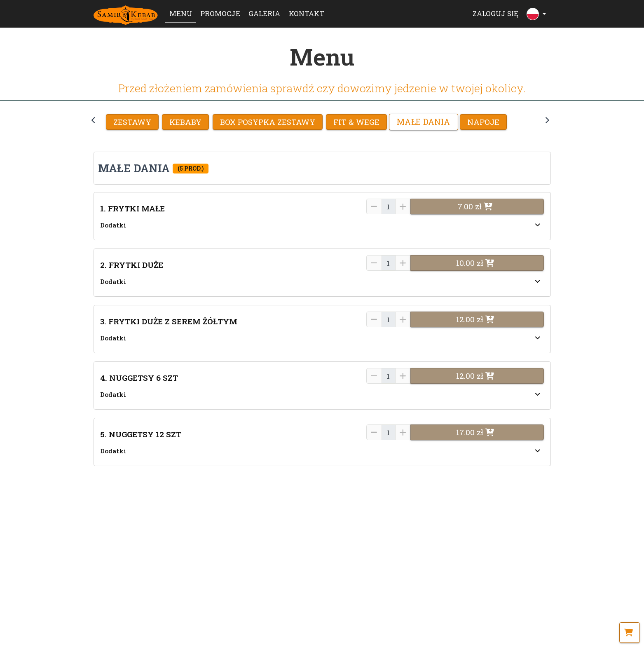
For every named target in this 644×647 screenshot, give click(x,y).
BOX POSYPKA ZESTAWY (268, 122)
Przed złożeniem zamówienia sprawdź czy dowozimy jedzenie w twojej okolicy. (322, 88)
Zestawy (132, 122)
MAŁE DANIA (423, 122)
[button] (322, 168)
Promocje (220, 13)
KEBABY (185, 122)
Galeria (264, 13)
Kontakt (307, 13)
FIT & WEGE (356, 122)
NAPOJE (483, 122)
